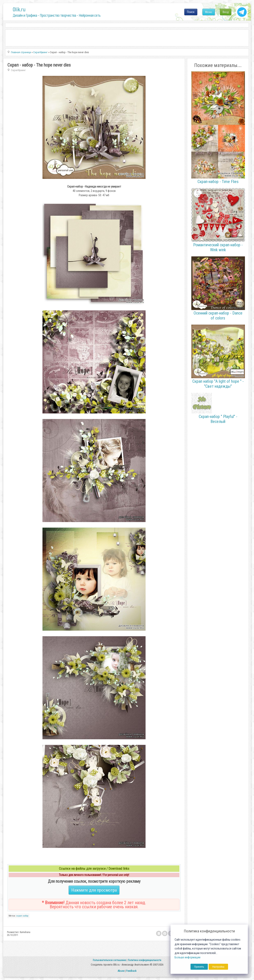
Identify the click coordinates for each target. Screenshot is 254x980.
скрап (19, 916)
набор (25, 916)
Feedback (131, 971)
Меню (209, 12)
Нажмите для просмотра (94, 890)
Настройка (218, 967)
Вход (226, 12)
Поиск (191, 12)
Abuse (121, 971)
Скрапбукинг (18, 70)
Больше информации (188, 957)
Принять (199, 967)
